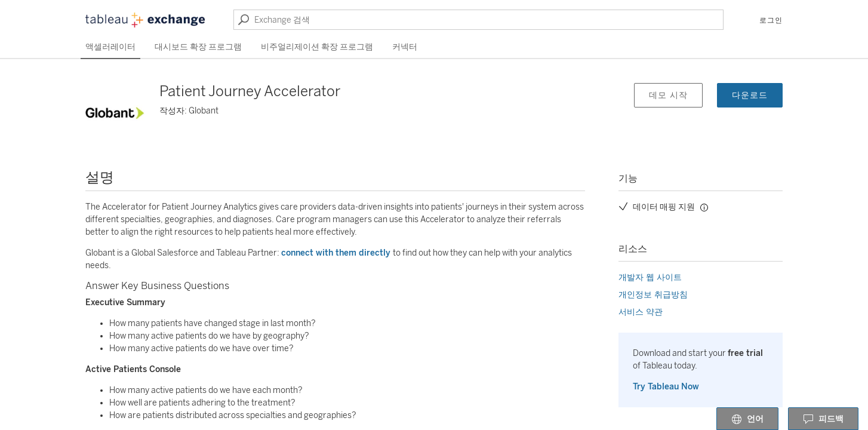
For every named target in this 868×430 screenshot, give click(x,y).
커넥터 (405, 47)
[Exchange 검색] (478, 20)
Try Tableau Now (666, 387)
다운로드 (750, 95)
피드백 (823, 419)
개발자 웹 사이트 (650, 277)
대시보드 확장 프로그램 (198, 47)
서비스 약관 (641, 312)
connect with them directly (337, 253)
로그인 (771, 20)
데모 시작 (668, 95)
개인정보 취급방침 (653, 295)
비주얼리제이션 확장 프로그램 (317, 47)
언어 (747, 419)
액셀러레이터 (110, 47)
